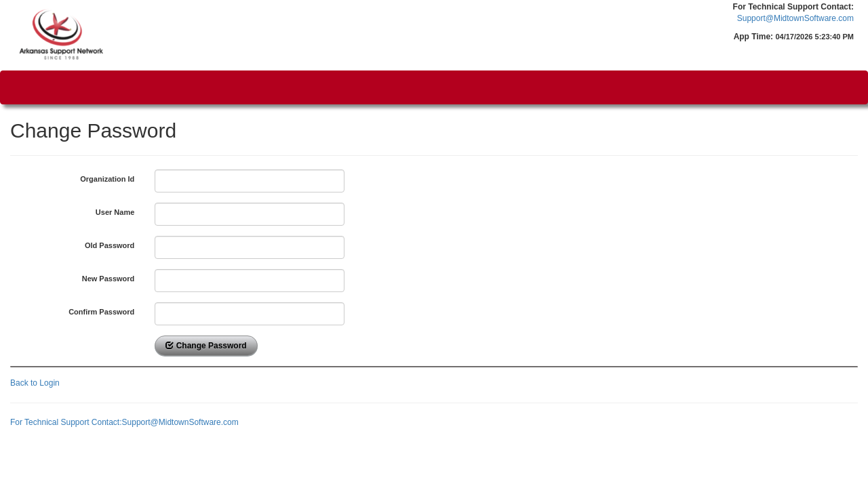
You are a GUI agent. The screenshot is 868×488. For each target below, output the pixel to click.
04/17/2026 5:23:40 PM (814, 37)
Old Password (110, 245)
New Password (108, 279)
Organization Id (107, 179)
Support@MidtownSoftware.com (795, 18)
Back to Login (35, 383)
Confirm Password (101, 312)
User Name (115, 212)
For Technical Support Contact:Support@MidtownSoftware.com (124, 422)
